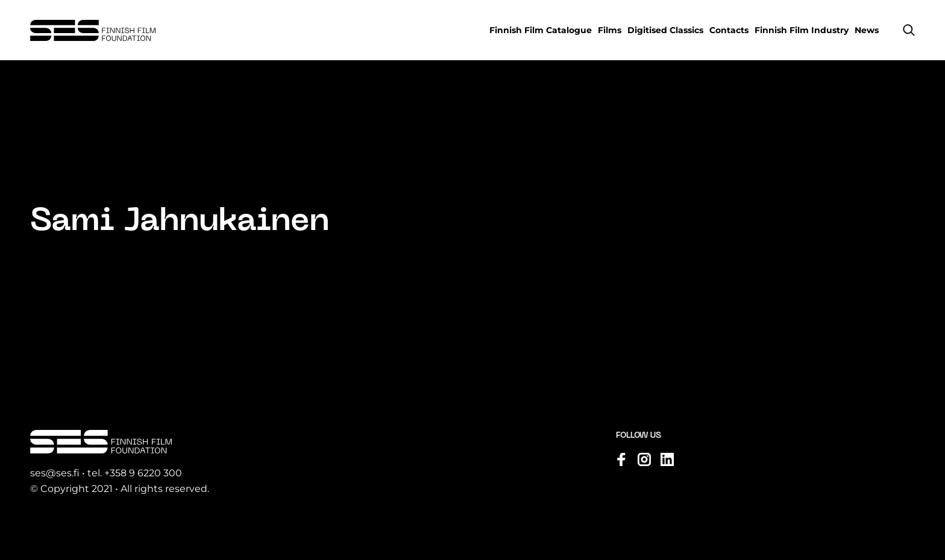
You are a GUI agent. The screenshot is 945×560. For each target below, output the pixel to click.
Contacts (729, 30)
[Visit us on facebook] (621, 459)
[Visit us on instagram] (644, 459)
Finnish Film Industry (802, 30)
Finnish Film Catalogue (541, 30)
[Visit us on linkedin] (667, 459)
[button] (909, 30)
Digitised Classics (665, 30)
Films (610, 30)
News (867, 30)
